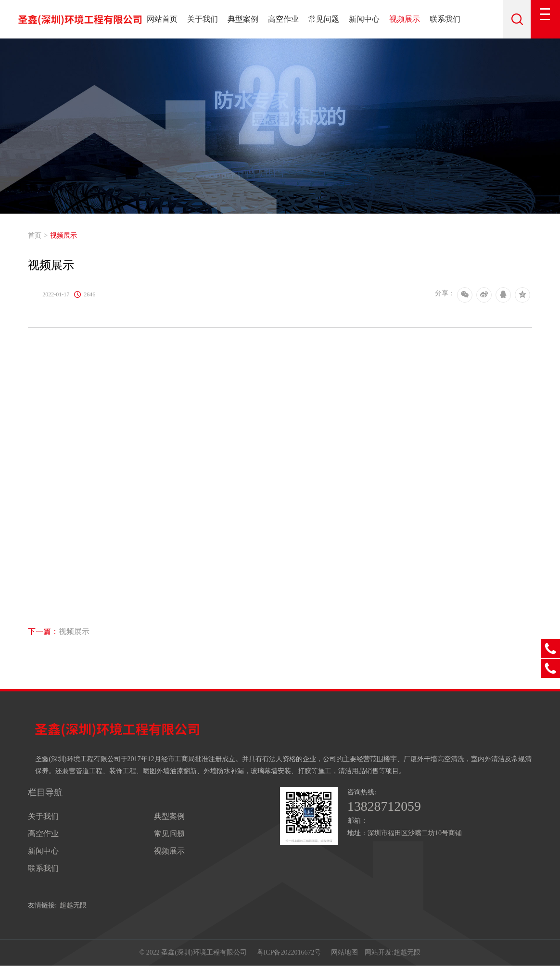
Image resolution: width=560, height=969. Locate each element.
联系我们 (445, 19)
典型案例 (243, 19)
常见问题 (324, 19)
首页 (35, 236)
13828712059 (387, 807)
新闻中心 (364, 19)
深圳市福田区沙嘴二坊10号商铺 (415, 834)
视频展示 (405, 19)
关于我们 (203, 19)
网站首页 (162, 19)
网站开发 (378, 954)
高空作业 (283, 19)
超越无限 (73, 905)
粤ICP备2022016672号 (289, 954)
